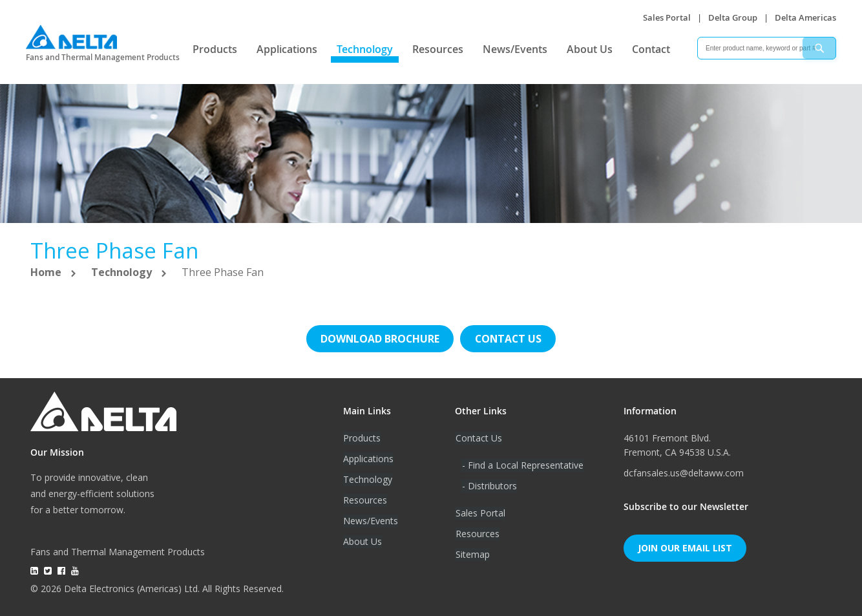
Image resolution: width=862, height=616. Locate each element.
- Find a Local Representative (522, 465)
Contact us (509, 339)
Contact (651, 49)
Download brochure (379, 339)
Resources (438, 49)
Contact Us (478, 438)
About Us (590, 49)
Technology (365, 49)
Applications (287, 49)
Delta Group (733, 17)
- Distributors (489, 486)
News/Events (515, 49)
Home (47, 272)
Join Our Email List (685, 548)
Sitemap (472, 554)
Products (215, 49)
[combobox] (767, 48)
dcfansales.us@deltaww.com (684, 473)
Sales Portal (667, 17)
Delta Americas (805, 17)
